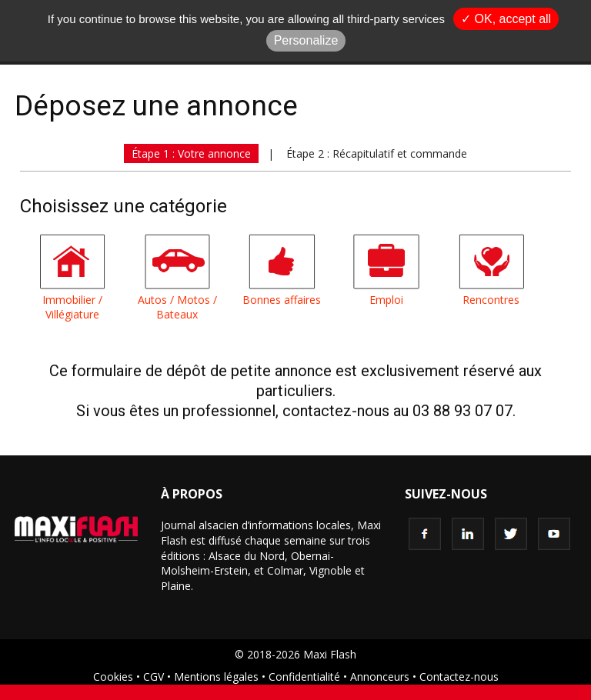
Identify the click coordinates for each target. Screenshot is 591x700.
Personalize (306, 40)
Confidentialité (304, 677)
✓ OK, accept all (506, 19)
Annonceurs (380, 677)
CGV (154, 677)
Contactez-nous (459, 677)
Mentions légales (216, 677)
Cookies (113, 677)
